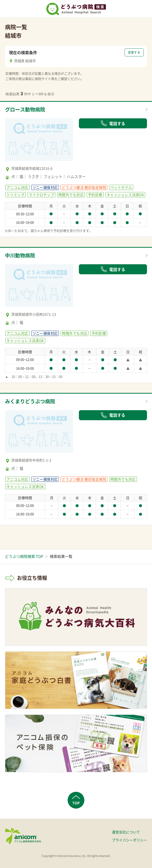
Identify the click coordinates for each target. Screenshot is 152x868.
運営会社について (126, 832)
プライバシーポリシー (129, 840)
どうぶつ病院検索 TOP (24, 556)
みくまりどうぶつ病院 (30, 401)
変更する (134, 52)
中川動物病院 (20, 255)
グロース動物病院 (25, 109)
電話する (113, 123)
